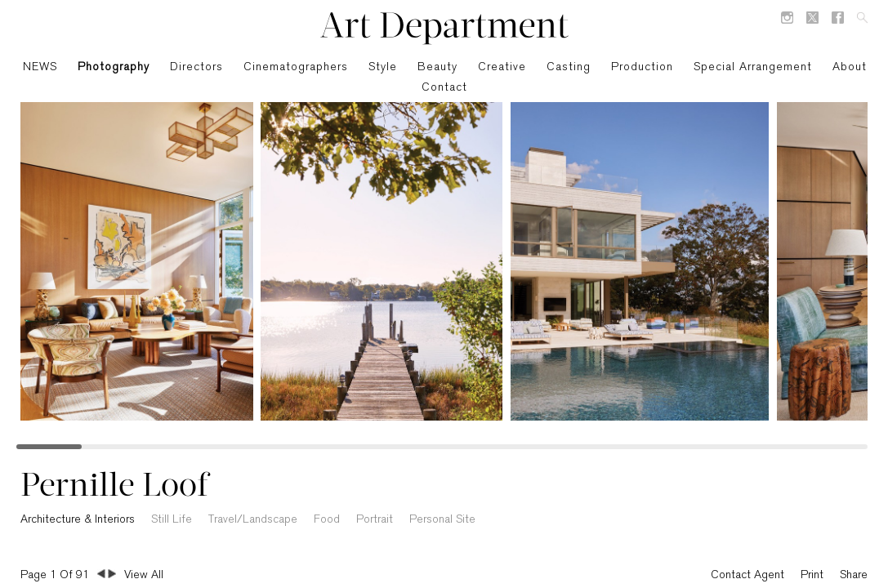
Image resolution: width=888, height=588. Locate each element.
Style (383, 67)
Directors (196, 67)
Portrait (375, 520)
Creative (502, 67)
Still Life (172, 520)
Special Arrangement (753, 67)
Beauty (437, 67)
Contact (444, 88)
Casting (569, 67)
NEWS (40, 67)
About (850, 67)
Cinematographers (296, 67)
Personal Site (442, 520)
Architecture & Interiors (78, 520)
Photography (114, 67)
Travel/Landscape (253, 520)
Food (327, 520)
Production (642, 67)
